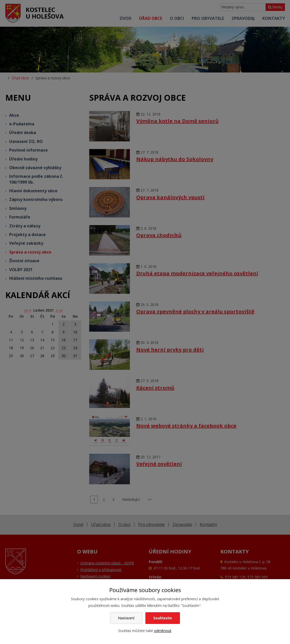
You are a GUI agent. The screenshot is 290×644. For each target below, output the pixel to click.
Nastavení (126, 618)
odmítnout (163, 631)
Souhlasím (163, 618)
